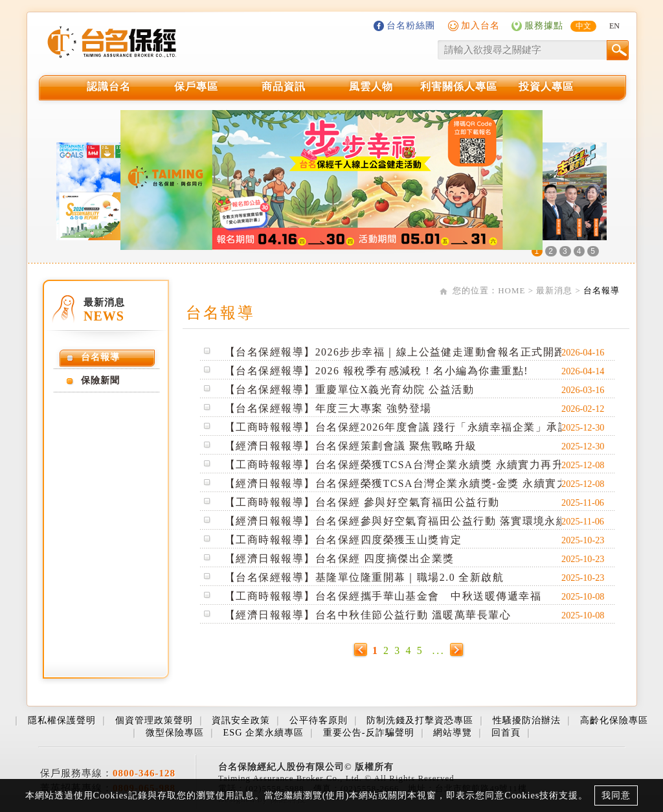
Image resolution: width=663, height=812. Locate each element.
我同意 (616, 795)
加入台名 (480, 25)
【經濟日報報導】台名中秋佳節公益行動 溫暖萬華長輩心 (368, 615)
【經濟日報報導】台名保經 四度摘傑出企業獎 (340, 558)
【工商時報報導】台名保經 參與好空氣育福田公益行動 (362, 502)
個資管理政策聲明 (154, 720)
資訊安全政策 (241, 720)
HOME (511, 290)
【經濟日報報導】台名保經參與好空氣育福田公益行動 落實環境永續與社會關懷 (424, 521)
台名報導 (601, 290)
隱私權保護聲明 (62, 720)
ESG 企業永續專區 (263, 732)
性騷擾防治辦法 (527, 720)
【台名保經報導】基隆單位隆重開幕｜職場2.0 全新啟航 (364, 577)
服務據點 (544, 25)
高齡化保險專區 (614, 720)
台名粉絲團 (411, 25)
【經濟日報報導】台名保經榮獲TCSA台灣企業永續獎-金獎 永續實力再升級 (413, 483)
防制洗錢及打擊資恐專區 (420, 720)
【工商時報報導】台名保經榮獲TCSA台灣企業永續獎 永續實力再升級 (400, 465)
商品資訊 (284, 86)
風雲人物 (371, 86)
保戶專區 (196, 86)
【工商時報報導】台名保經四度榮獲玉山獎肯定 (343, 540)
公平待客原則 (319, 720)
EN (614, 26)
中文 (583, 26)
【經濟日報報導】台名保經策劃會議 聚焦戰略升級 (351, 446)
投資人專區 (546, 86)
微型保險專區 (175, 732)
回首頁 (506, 732)
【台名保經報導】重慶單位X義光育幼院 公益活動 (349, 389)
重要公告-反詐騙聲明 (369, 732)
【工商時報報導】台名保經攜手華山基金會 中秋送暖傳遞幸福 (383, 596)
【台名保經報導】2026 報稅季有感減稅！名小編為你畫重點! (376, 371)
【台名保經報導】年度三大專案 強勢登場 (328, 408)
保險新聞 (100, 380)
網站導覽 (453, 732)
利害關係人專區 (459, 86)
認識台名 (109, 86)
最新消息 (554, 290)
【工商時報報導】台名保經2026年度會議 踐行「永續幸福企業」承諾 (397, 427)
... (439, 650)
